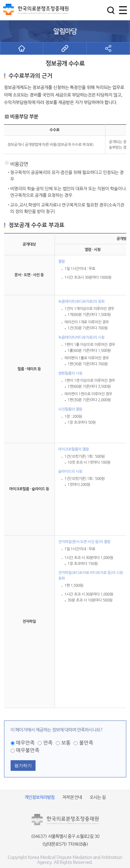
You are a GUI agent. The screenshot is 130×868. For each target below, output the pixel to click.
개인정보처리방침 (40, 797)
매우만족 (25, 743)
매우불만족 (28, 750)
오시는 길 (98, 797)
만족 (48, 743)
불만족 (86, 743)
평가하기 (23, 766)
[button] (111, 10)
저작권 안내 (72, 797)
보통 (66, 743)
